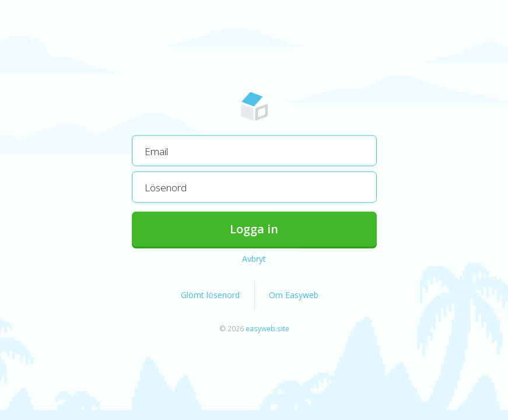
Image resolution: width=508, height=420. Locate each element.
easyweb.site (267, 328)
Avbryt (254, 258)
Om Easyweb (294, 294)
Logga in (254, 228)
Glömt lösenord (210, 294)
